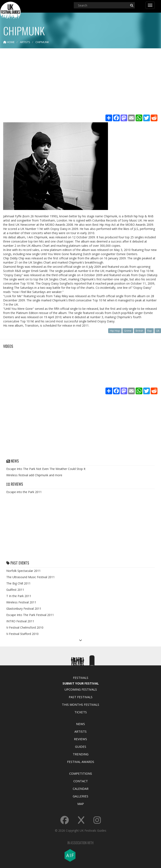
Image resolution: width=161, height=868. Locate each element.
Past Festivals (81, 697)
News (80, 724)
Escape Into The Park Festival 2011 (30, 615)
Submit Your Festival (81, 683)
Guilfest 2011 (15, 590)
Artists (80, 731)
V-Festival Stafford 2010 (22, 634)
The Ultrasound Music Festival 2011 (31, 577)
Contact (81, 781)
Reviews (80, 739)
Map (81, 804)
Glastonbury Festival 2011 (24, 609)
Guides (81, 747)
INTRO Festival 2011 (20, 621)
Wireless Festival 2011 (21, 602)
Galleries (80, 796)
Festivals (81, 678)
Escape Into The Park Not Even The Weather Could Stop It (46, 469)
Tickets (81, 712)
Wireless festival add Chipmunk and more (34, 475)
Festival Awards (81, 762)
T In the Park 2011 (19, 596)
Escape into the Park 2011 (24, 492)
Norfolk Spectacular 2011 (23, 571)
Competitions (81, 773)
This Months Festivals (80, 704)
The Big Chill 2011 (18, 583)
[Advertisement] (80, 82)
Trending (81, 754)
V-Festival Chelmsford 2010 (25, 627)
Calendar (81, 789)
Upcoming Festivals (81, 689)
